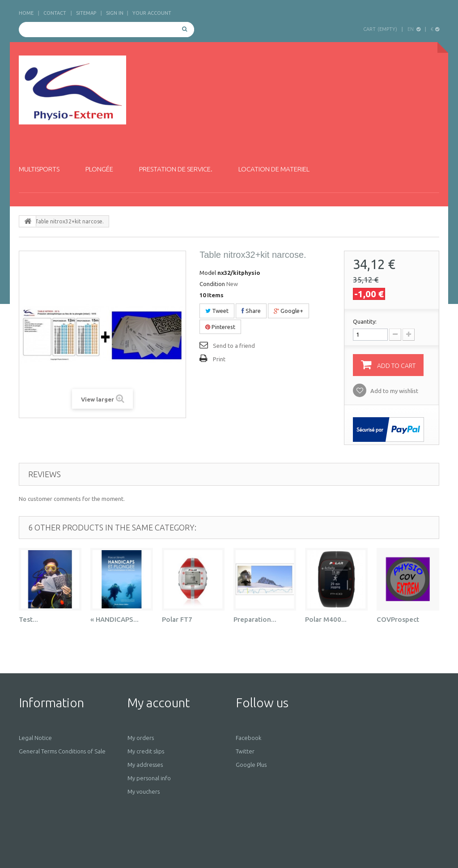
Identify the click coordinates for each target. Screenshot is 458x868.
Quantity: (365, 321)
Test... (28, 619)
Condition (212, 284)
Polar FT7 (177, 619)
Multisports (39, 169)
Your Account (152, 13)
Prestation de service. (176, 169)
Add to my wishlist (394, 391)
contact (55, 13)
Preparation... (255, 619)
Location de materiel (274, 169)
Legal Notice (35, 738)
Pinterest (220, 327)
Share (251, 311)
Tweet (217, 311)
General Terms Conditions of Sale (62, 751)
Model (208, 273)
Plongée (99, 169)
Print (219, 359)
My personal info (149, 778)
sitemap (86, 13)
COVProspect (398, 619)
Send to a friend (234, 346)
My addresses (145, 765)
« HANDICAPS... (114, 619)
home (26, 13)
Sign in (115, 13)
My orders (141, 738)
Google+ (288, 311)
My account (159, 703)
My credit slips (146, 751)
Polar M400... (326, 619)
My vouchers (144, 791)
